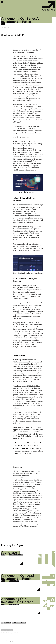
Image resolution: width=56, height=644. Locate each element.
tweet (30, 107)
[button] (2, 2)
